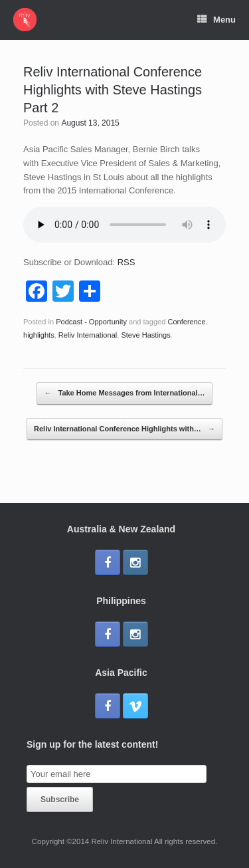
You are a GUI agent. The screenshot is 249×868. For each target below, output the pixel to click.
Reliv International (88, 335)
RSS (126, 262)
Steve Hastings (145, 335)
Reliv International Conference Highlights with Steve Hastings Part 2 (113, 90)
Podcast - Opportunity (91, 322)
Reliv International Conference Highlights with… (124, 429)
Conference (186, 322)
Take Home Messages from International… (124, 393)
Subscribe (60, 800)
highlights (39, 335)
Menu (216, 20)
